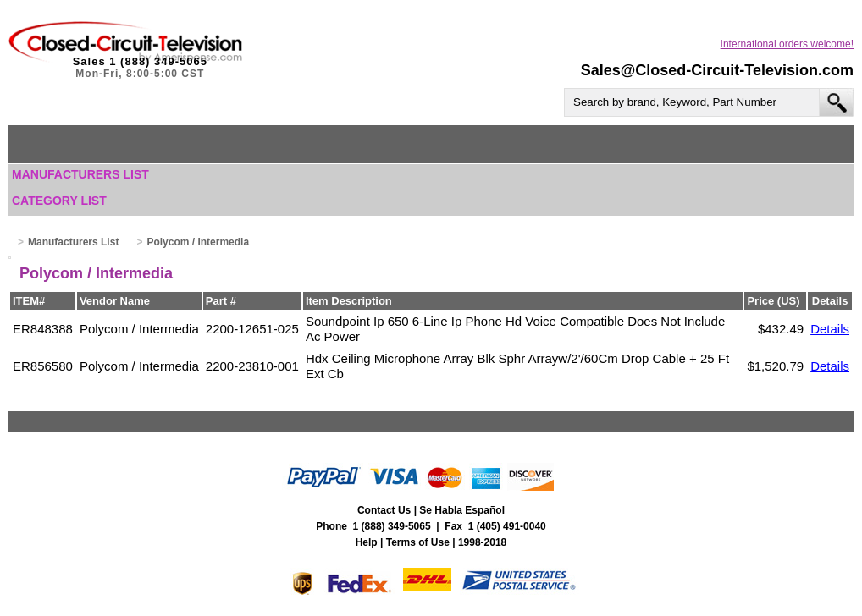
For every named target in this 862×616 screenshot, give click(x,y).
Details (830, 329)
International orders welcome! (787, 44)
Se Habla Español (462, 510)
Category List (59, 201)
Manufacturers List (80, 174)
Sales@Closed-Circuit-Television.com (717, 70)
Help (367, 542)
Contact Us (384, 510)
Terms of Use (418, 542)
